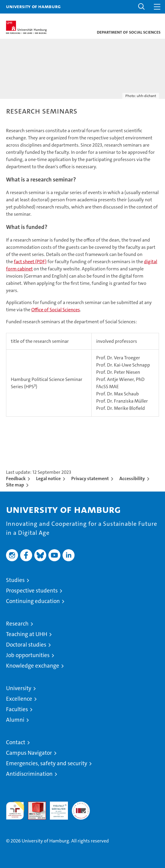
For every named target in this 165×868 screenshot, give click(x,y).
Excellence (19, 699)
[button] (142, 7)
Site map (15, 485)
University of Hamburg (33, 6)
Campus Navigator (29, 753)
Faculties (17, 709)
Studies (15, 580)
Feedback (16, 478)
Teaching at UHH (27, 634)
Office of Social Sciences (56, 310)
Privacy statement (90, 478)
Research (17, 624)
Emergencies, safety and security (47, 763)
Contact (16, 742)
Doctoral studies (26, 645)
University (19, 688)
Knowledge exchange (33, 666)
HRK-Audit (56, 808)
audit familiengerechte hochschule (15, 811)
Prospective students (32, 591)
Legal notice (48, 478)
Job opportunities (28, 655)
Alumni (15, 720)
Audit (34, 805)
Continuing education (33, 601)
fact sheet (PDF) (30, 262)
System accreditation (81, 808)
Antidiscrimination (29, 774)
